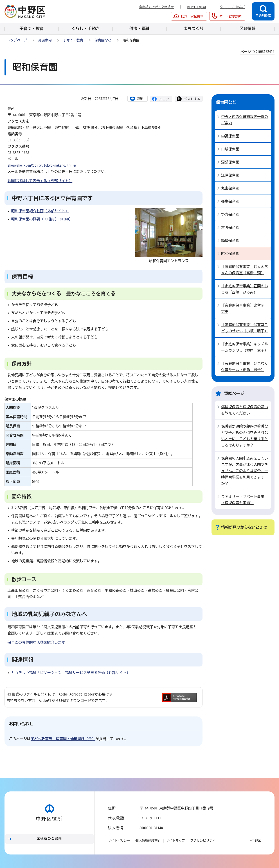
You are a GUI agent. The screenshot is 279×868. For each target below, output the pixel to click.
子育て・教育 (73, 40)
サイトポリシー (119, 841)
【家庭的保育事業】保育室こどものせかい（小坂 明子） (245, 328)
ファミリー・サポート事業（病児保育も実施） (243, 500)
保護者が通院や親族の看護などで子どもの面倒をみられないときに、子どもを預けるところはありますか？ (245, 436)
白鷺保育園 (230, 149)
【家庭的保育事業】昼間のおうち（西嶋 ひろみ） (245, 289)
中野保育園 (230, 136)
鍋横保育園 (230, 240)
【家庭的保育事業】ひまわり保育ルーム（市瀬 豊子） (245, 367)
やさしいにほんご (233, 7)
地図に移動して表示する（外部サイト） (40, 181)
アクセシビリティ (203, 841)
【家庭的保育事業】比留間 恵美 (245, 308)
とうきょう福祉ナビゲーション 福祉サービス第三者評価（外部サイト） (71, 673)
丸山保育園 (230, 188)
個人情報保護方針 (148, 841)
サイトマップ (175, 841)
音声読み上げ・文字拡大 (156, 7)
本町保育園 (230, 227)
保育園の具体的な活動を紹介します (36, 642)
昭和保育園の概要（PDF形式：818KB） (42, 219)
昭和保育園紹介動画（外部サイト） (40, 211)
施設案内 (45, 40)
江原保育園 (230, 175)
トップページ (17, 40)
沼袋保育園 (230, 162)
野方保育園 (230, 214)
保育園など (103, 40)
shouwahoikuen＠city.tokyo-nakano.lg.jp (42, 165)
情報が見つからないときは (244, 527)
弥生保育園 (230, 201)
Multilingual (197, 7)
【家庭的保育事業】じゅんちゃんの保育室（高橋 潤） (245, 270)
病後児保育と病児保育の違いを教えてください (245, 410)
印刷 (140, 99)
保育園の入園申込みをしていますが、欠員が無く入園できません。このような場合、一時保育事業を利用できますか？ (245, 471)
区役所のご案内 (49, 839)
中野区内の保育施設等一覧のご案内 (245, 120)
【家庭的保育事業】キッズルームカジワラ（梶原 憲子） (245, 347)
